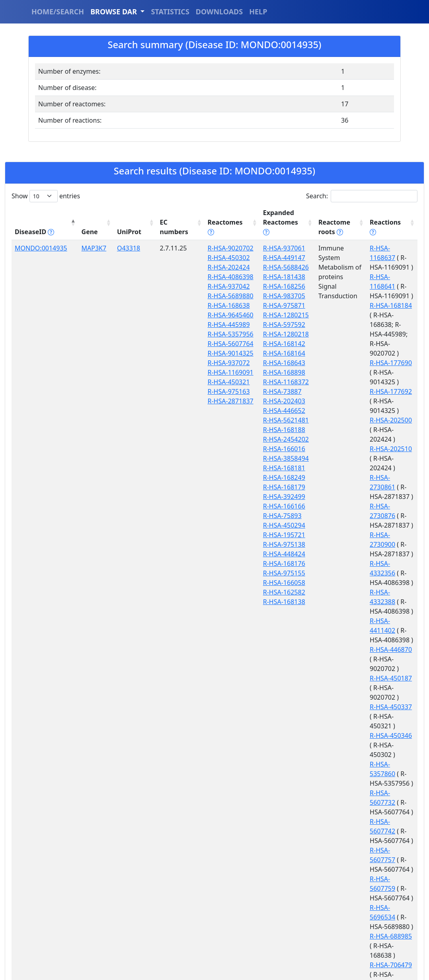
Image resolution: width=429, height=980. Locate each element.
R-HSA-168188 (259, 420)
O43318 (117, 239)
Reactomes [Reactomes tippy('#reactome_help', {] (205, 217)
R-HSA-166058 (259, 573)
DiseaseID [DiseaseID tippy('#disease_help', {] (34, 222)
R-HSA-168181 (259, 458)
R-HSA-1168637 (369, 239)
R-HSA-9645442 (369, 898)
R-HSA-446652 (259, 401)
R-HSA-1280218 (260, 325)
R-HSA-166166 (259, 497)
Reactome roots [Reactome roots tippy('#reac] (310, 217)
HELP (258, 12)
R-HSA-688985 (367, 697)
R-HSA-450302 (208, 258)
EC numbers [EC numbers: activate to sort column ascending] (157, 217)
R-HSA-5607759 (369, 659)
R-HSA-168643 (259, 353)
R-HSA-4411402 (369, 487)
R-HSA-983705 (259, 286)
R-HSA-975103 (367, 936)
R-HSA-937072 (208, 420)
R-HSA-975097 (367, 917)
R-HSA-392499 (259, 487)
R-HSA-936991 (367, 841)
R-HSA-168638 (208, 325)
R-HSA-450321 (208, 449)
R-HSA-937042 (208, 296)
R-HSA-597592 (259, 315)
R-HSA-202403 (259, 391)
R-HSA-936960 (367, 822)
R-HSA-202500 (367, 353)
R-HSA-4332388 (369, 468)
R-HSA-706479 (367, 716)
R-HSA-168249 (259, 468)
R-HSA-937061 (259, 239)
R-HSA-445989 (208, 353)
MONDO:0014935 (41, 239)
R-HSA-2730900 (369, 430)
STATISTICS (170, 12)
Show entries (46, 196)
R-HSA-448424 (259, 544)
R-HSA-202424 (208, 267)
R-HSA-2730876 (369, 411)
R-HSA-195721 (259, 525)
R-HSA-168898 (259, 363)
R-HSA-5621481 (260, 411)
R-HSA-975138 (259, 535)
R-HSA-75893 (257, 506)
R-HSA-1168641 (369, 258)
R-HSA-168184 (367, 277)
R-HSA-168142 (259, 334)
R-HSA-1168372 (260, 372)
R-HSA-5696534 (369, 678)
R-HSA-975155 (259, 563)
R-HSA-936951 (367, 802)
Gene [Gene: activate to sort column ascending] (82, 222)
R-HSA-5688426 (260, 258)
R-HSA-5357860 (369, 583)
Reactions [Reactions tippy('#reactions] (365, 222)
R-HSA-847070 (367, 764)
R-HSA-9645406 (369, 879)
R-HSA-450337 (367, 544)
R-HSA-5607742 (369, 621)
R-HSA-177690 (367, 315)
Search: (362, 196)
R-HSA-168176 (259, 554)
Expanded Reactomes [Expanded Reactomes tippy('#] (259, 217)
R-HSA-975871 (259, 296)
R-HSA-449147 (259, 248)
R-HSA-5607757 (369, 640)
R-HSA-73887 (257, 382)
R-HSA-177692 (367, 334)
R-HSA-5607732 (369, 602)
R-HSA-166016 (259, 439)
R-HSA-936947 (367, 783)
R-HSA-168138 (259, 592)
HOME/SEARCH (58, 12)
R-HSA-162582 (259, 583)
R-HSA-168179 (259, 477)
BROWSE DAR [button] (115, 12)
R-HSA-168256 (259, 277)
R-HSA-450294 (259, 516)
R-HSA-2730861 (369, 391)
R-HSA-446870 (367, 506)
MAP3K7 (86, 239)
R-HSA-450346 (367, 563)
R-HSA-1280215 (260, 305)
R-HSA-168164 (259, 344)
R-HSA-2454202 (260, 430)
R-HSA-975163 (208, 458)
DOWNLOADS (219, 12)
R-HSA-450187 (367, 525)
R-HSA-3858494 (260, 449)
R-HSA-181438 (259, 267)
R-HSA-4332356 (369, 449)
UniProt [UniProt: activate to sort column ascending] (117, 222)
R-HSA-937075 (367, 860)
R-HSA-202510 (367, 372)
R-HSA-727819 (367, 735)
